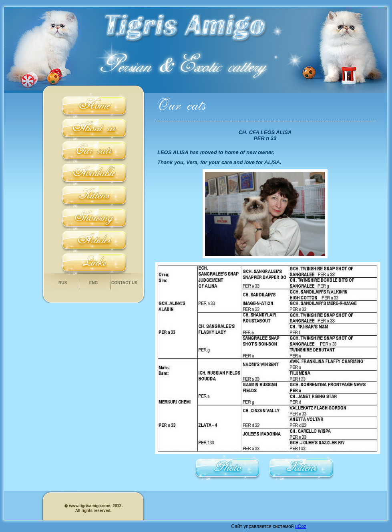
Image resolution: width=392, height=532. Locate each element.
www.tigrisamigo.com (89, 506)
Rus (63, 283)
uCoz (301, 526)
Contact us (124, 283)
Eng (94, 283)
